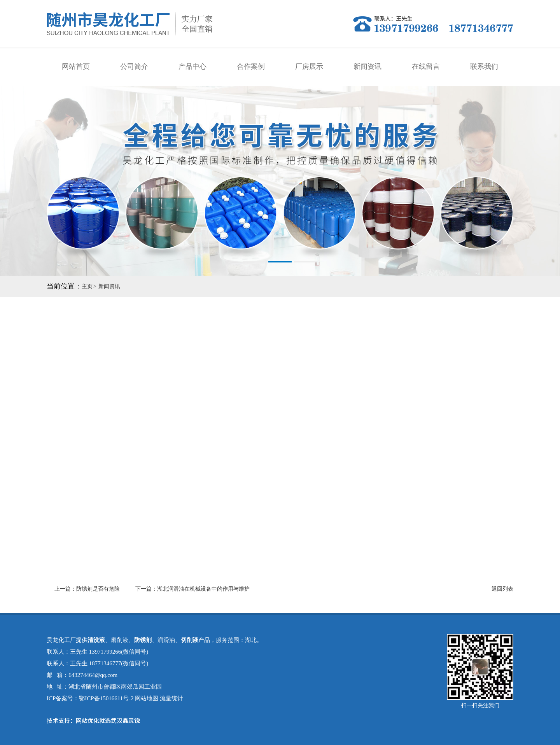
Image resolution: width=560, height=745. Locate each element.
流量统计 (171, 698)
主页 (87, 286)
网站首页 (76, 66)
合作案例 (251, 66)
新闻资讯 (367, 66)
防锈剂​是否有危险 (98, 589)
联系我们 (484, 66)
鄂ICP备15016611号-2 (106, 698)
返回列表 (502, 589)
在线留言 (426, 66)
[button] (254, 262)
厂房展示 (309, 66)
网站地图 (147, 698)
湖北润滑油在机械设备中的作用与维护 (203, 589)
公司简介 (134, 66)
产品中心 (192, 66)
